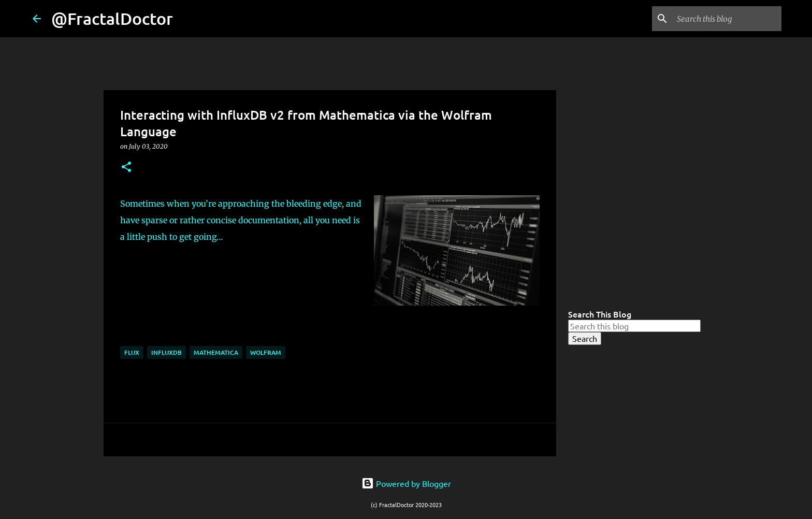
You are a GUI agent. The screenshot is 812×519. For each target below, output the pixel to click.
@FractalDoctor (112, 18)
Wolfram (266, 352)
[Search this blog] (727, 19)
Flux (132, 352)
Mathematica (216, 352)
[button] (126, 168)
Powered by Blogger (406, 483)
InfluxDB (166, 352)
